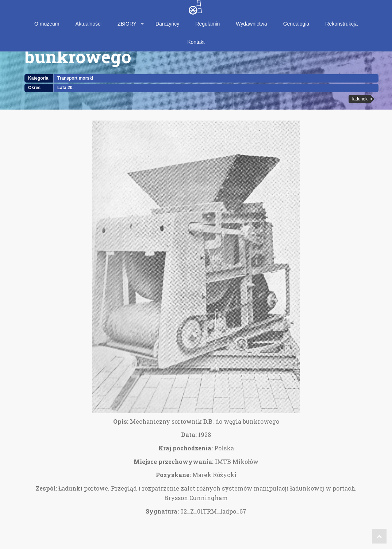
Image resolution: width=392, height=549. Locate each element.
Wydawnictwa (251, 24)
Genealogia (296, 24)
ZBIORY (127, 24)
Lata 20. (66, 88)
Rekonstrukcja (341, 24)
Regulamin (207, 24)
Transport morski (75, 78)
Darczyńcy (167, 24)
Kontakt (196, 42)
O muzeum (47, 24)
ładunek (360, 99)
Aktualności (88, 24)
